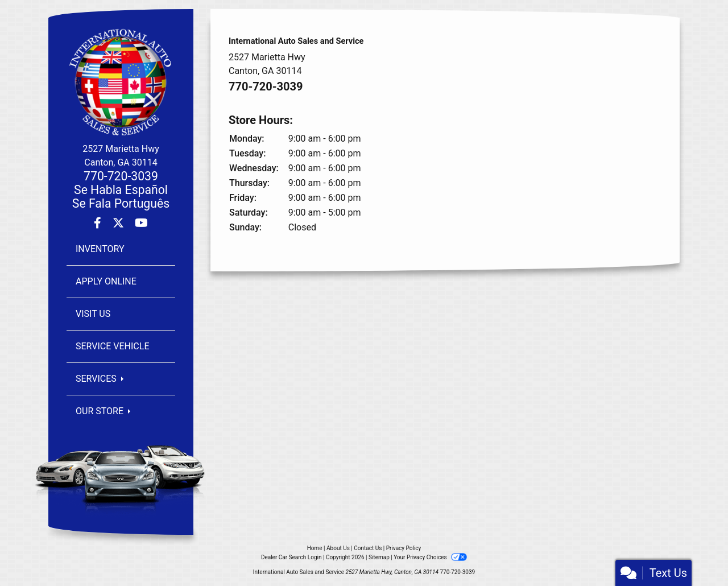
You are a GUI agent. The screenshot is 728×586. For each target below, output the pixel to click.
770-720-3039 (121, 176)
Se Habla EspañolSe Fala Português (121, 197)
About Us (338, 548)
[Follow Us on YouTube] (141, 224)
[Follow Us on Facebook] (99, 224)
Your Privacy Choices (430, 557)
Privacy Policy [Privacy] (404, 548)
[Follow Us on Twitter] (119, 224)
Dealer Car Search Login (291, 557)
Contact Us (368, 548)
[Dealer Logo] (121, 82)
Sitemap (379, 557)
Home (315, 548)
